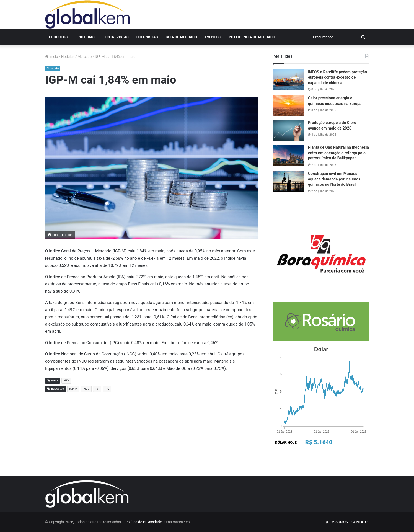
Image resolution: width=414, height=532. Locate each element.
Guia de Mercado (181, 37)
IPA (97, 389)
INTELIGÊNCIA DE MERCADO (252, 37)
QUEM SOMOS (336, 522)
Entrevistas (117, 37)
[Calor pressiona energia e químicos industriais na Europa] (289, 106)
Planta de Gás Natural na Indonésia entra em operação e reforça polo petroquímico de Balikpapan (338, 153)
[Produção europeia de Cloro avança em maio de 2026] (289, 131)
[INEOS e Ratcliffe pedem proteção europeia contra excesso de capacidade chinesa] (289, 80)
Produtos (58, 37)
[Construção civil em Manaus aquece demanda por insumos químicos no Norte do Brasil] (289, 181)
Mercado (85, 57)
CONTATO (359, 522)
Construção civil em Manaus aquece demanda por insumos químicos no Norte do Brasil (334, 179)
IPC (107, 389)
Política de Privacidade (144, 522)
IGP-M (73, 389)
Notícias (86, 37)
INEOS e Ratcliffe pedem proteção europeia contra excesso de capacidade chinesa (337, 77)
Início (52, 57)
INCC (86, 389)
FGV (66, 380)
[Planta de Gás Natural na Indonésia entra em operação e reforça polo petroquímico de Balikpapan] (289, 155)
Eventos (213, 37)
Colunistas (147, 37)
